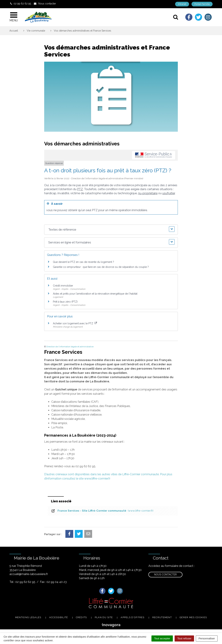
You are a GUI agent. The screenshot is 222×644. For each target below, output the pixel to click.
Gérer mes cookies (193, 617)
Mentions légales (28, 617)
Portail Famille (202, 4)
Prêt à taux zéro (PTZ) (65, 302)
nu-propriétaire (148, 193)
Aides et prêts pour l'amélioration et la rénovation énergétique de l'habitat (95, 294)
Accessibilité (59, 617)
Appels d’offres (133, 617)
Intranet (182, 4)
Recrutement (162, 617)
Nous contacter (165, 575)
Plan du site (104, 617)
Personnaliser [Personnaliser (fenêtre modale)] (207, 638)
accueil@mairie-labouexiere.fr (29, 574)
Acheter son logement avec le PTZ (75, 323)
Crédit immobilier (63, 286)
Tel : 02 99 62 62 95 (22, 582)
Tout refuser (184, 638)
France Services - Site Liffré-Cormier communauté (102, 511)
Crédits (81, 617)
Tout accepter (162, 638)
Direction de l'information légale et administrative (70, 347)
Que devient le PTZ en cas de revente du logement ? (83, 262)
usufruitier (169, 193)
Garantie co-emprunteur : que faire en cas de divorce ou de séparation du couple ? (101, 267)
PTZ (80, 189)
